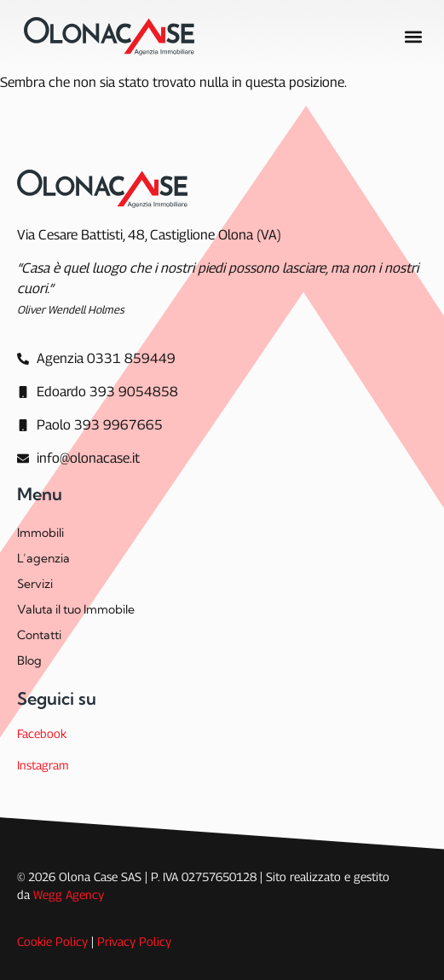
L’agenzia (43, 558)
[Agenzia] (96, 359)
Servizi (35, 584)
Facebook (42, 733)
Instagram (43, 765)
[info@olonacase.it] (78, 458)
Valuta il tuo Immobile (76, 609)
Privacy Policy (134, 941)
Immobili (40, 533)
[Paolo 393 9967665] (90, 425)
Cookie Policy (52, 941)
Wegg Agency (69, 894)
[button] (413, 36)
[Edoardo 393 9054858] (98, 392)
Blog (29, 660)
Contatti (39, 635)
